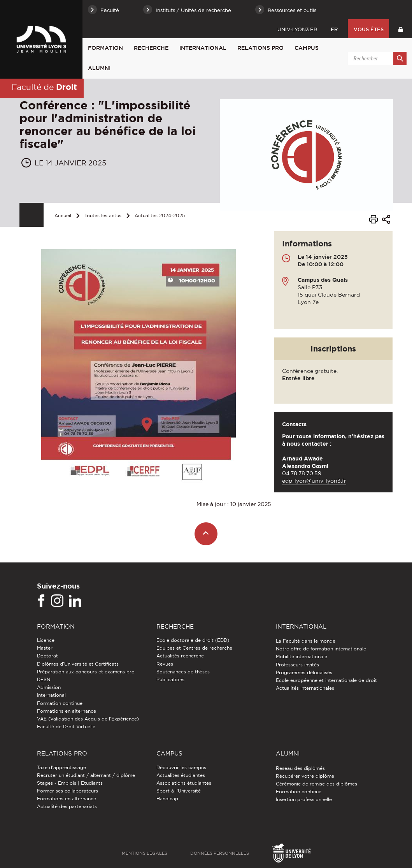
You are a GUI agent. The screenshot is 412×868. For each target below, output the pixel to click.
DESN (44, 679)
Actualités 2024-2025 (160, 215)
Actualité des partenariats (67, 806)
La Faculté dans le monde (306, 641)
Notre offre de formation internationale (321, 649)
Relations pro (260, 48)
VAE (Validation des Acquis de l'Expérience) (88, 719)
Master (45, 648)
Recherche (151, 48)
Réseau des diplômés (300, 768)
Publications (170, 679)
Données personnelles (220, 853)
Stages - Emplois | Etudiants (70, 783)
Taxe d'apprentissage (61, 767)
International (203, 48)
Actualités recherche (180, 656)
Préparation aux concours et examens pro (86, 672)
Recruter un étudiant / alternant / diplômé (86, 775)
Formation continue (60, 703)
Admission (49, 687)
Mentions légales (145, 853)
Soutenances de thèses (183, 672)
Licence (46, 640)
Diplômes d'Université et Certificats (78, 664)
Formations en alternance (67, 711)
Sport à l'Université (179, 791)
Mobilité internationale (302, 656)
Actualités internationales (305, 688)
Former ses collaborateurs (67, 791)
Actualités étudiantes (181, 775)
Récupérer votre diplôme (305, 776)
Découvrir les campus (181, 767)
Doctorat (47, 656)
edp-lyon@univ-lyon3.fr (314, 481)
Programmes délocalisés (304, 672)
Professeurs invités (297, 665)
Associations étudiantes (184, 783)
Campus (307, 48)
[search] (376, 58)
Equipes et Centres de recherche (194, 648)
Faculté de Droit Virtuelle (66, 727)
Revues (165, 664)
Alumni (99, 68)
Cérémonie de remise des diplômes (316, 784)
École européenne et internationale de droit (326, 680)
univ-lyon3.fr (297, 29)
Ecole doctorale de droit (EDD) (193, 640)
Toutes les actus (103, 215)
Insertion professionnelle (304, 799)
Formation (105, 48)
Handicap (167, 799)
